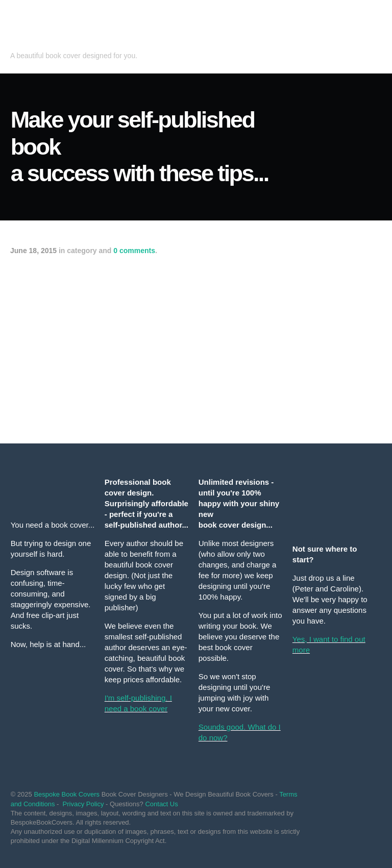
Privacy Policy (83, 804)
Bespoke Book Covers (67, 794)
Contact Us (161, 804)
